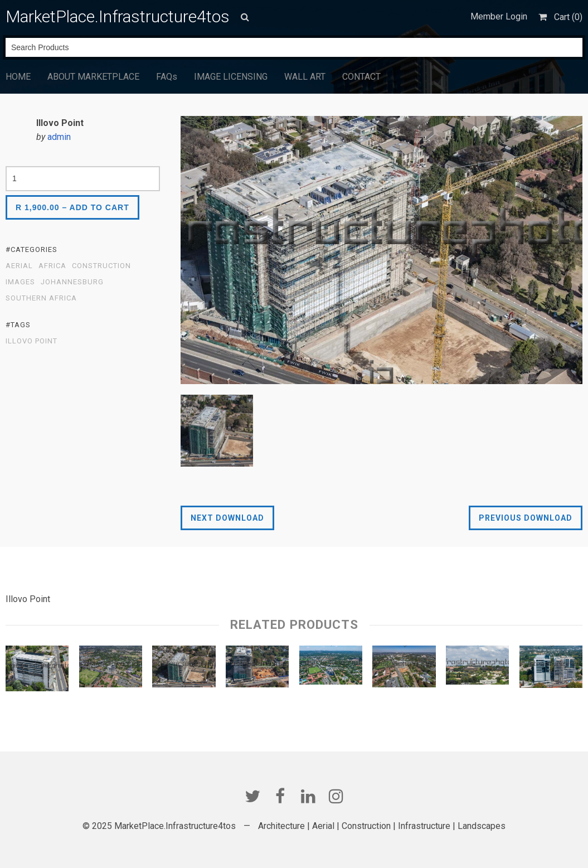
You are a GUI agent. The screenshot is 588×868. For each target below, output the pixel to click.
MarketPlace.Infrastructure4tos (118, 16)
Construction (101, 266)
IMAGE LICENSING (231, 77)
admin (59, 137)
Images (20, 282)
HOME (18, 77)
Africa (52, 266)
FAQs (167, 77)
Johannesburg (72, 282)
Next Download (227, 518)
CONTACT (361, 77)
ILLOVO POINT (31, 341)
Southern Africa (41, 298)
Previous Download (526, 518)
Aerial (19, 266)
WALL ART (305, 77)
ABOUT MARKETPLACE (93, 77)
